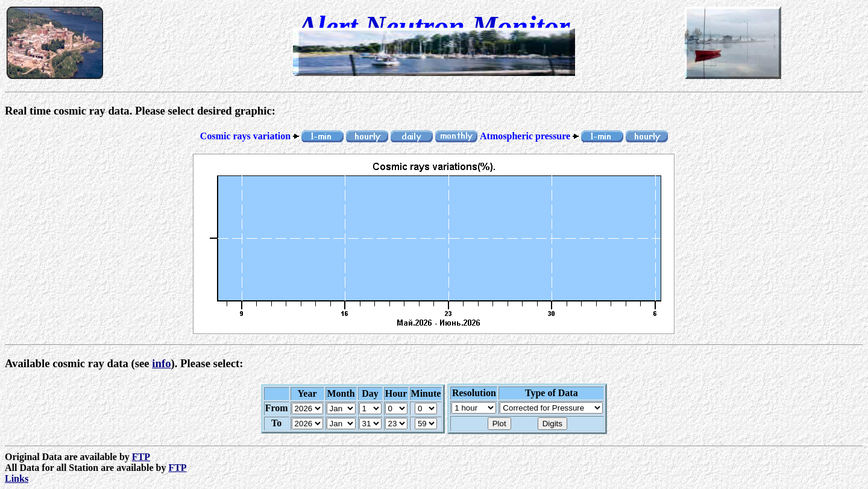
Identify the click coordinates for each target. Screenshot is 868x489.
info (161, 363)
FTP (141, 457)
